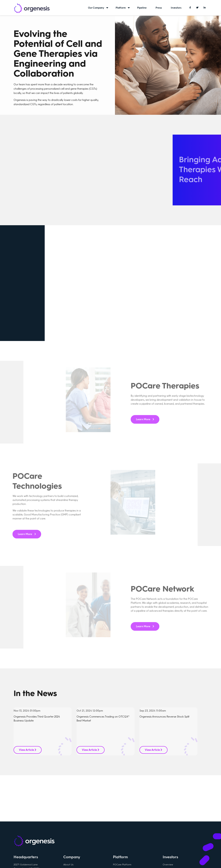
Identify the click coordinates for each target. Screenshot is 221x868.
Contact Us (69, 824)
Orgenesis (32, 9)
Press (159, 8)
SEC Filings (168, 830)
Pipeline (142, 8)
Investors (176, 8)
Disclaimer (131, 860)
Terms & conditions (94, 860)
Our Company (96, 8)
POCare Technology (124, 830)
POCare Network (122, 835)
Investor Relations (172, 835)
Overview (168, 818)
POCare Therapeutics (124, 824)
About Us (68, 818)
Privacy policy (115, 860)
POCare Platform (122, 818)
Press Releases (170, 824)
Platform (121, 8)
